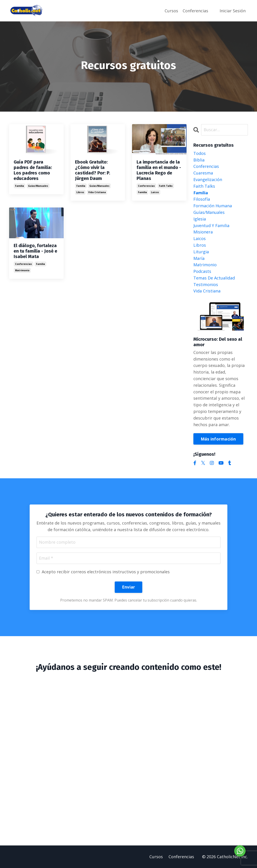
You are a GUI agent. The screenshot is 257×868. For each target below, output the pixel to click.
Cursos (171, 11)
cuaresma (203, 173)
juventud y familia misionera (211, 229)
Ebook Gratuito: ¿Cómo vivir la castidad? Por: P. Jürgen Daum (93, 170)
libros (80, 192)
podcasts (202, 271)
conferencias (146, 186)
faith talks (166, 186)
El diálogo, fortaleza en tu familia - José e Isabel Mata (35, 251)
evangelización (208, 179)
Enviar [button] (129, 587)
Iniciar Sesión (233, 11)
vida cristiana (97, 192)
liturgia (201, 252)
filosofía (202, 199)
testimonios (206, 284)
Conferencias (195, 11)
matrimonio (22, 270)
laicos (155, 192)
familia (19, 186)
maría (199, 258)
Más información (218, 439)
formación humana (213, 206)
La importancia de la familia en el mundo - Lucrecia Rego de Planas (159, 170)
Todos (200, 153)
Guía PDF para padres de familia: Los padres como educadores (33, 170)
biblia (199, 160)
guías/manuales (38, 186)
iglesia (200, 219)
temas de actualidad (214, 278)
